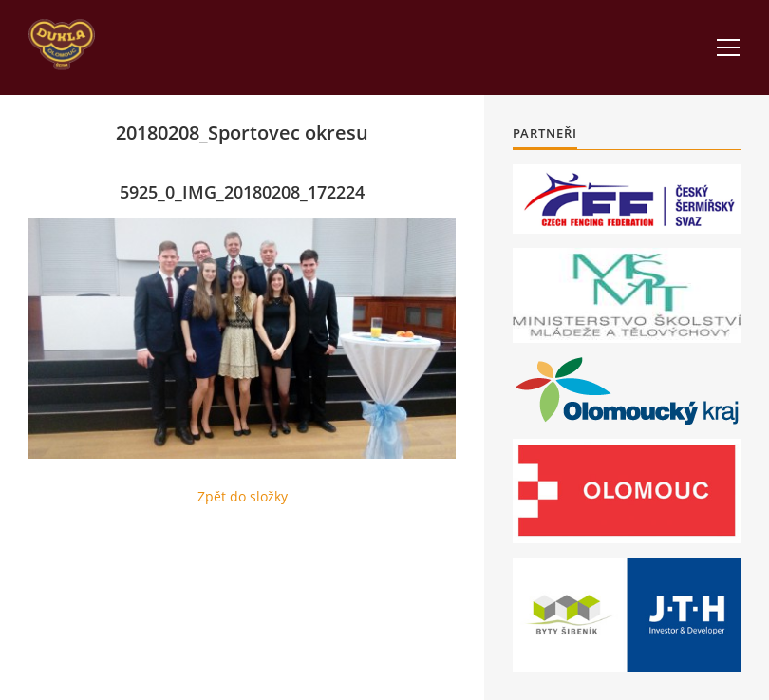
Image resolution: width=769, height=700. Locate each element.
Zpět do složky (243, 496)
